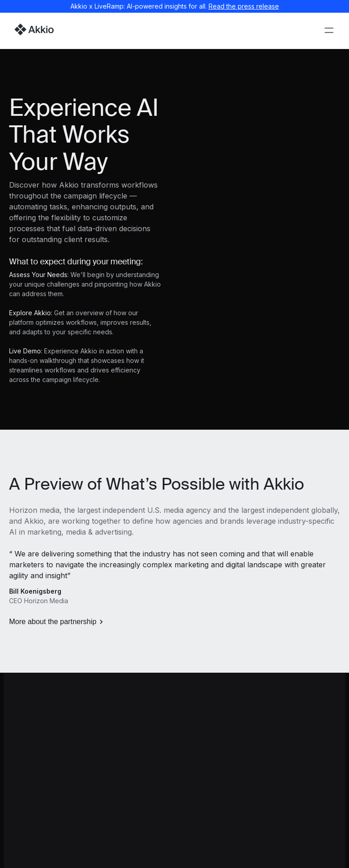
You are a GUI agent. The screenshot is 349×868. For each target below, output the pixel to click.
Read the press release (244, 6)
